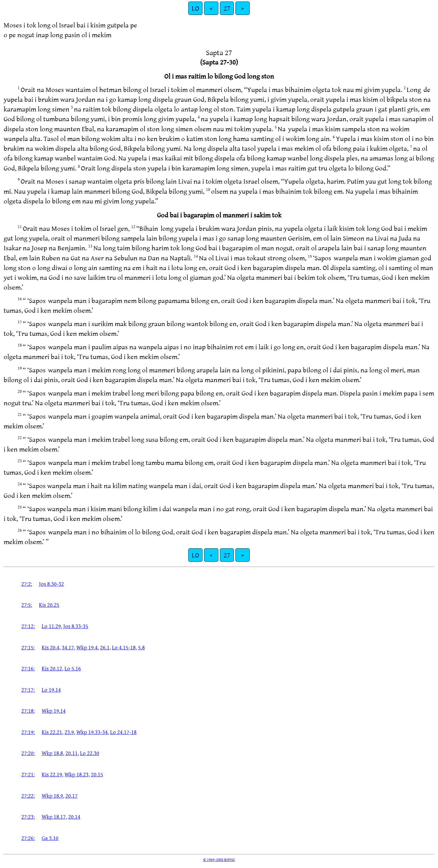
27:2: (27, 584)
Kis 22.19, (52, 774)
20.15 (97, 774)
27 (227, 8)
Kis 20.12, (52, 668)
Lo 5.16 (73, 668)
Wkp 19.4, (88, 647)
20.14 (74, 817)
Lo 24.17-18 (123, 732)
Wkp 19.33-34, (93, 732)
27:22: (28, 796)
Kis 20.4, (51, 647)
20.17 (71, 796)
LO (195, 8)
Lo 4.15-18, (124, 647)
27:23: (28, 817)
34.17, (68, 647)
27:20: (28, 753)
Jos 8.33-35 (76, 626)
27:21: (28, 774)
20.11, (72, 753)
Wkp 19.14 (54, 711)
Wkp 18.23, (77, 774)
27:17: (28, 690)
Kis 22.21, (52, 732)
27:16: (28, 668)
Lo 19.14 (51, 690)
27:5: (27, 605)
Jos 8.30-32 (51, 584)
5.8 (141, 647)
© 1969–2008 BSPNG (219, 859)
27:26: (28, 838)
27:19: (28, 732)
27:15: (28, 647)
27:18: (28, 711)
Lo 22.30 (90, 753)
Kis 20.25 (49, 605)
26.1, (105, 647)
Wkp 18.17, (54, 817)
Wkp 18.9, (53, 796)
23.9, (70, 732)
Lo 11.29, (52, 626)
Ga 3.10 (50, 838)
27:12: (28, 626)
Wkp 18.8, (53, 753)
